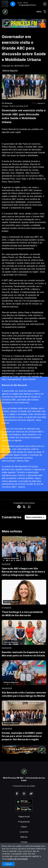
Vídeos (24, 827)
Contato (24, 842)
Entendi (8, 864)
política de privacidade (18, 859)
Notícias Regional (10, 71)
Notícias (24, 837)
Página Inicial (24, 817)
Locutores (24, 832)
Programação (24, 822)
